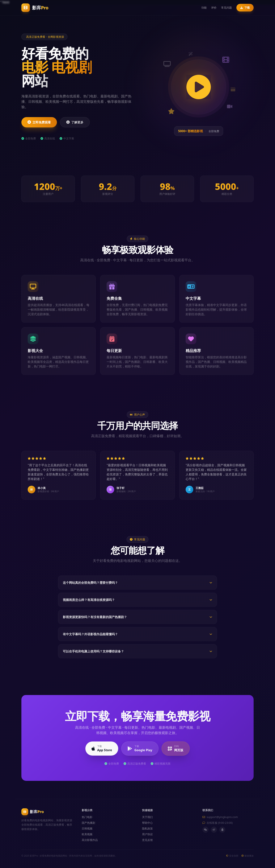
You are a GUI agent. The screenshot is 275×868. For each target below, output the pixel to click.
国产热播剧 (88, 823)
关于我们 (147, 817)
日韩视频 (87, 828)
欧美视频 (87, 834)
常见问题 (226, 8)
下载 (245, 8)
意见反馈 (147, 840)
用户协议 (147, 834)
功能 (204, 8)
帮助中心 (147, 823)
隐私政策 (147, 828)
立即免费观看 (39, 122)
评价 (214, 8)
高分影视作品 (90, 840)
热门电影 (87, 817)
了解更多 (75, 122)
